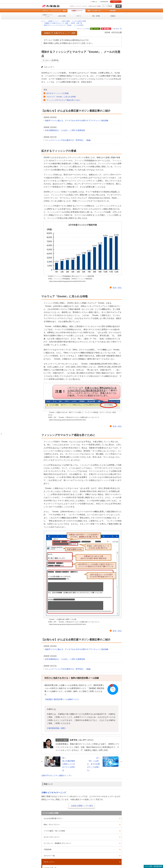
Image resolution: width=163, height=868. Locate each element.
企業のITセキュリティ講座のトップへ (57, 776)
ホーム (45, 11)
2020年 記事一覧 (76, 23)
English (99, 6)
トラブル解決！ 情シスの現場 (54, 831)
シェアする (86, 29)
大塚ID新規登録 (104, 2)
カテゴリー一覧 (49, 856)
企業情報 (113, 11)
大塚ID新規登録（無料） (57, 728)
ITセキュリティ (49, 862)
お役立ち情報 (62, 16)
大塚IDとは (94, 2)
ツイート (79, 29)
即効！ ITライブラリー (52, 825)
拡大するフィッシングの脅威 (57, 93)
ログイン (116, 2)
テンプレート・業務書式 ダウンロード (57, 843)
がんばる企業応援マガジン (53, 818)
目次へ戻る (117, 288)
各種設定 (113, 16)
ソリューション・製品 (58, 11)
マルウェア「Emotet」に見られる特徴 (61, 97)
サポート (73, 6)
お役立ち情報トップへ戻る (82, 806)
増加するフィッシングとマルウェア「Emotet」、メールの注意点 (64, 25)
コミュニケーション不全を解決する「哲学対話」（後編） (68, 140)
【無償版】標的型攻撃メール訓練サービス (62, 699)
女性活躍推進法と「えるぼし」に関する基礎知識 (65, 130)
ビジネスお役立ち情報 (79, 21)
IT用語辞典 (48, 849)
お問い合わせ (92, 6)
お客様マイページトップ (47, 16)
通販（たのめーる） (95, 11)
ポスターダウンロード (52, 837)
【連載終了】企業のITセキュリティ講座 (56, 23)
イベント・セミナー (82, 6)
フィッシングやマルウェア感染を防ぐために (63, 100)
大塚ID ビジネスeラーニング (54, 793)
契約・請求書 (96, 16)
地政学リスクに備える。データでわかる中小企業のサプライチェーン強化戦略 (77, 121)
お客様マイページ (77, 11)
